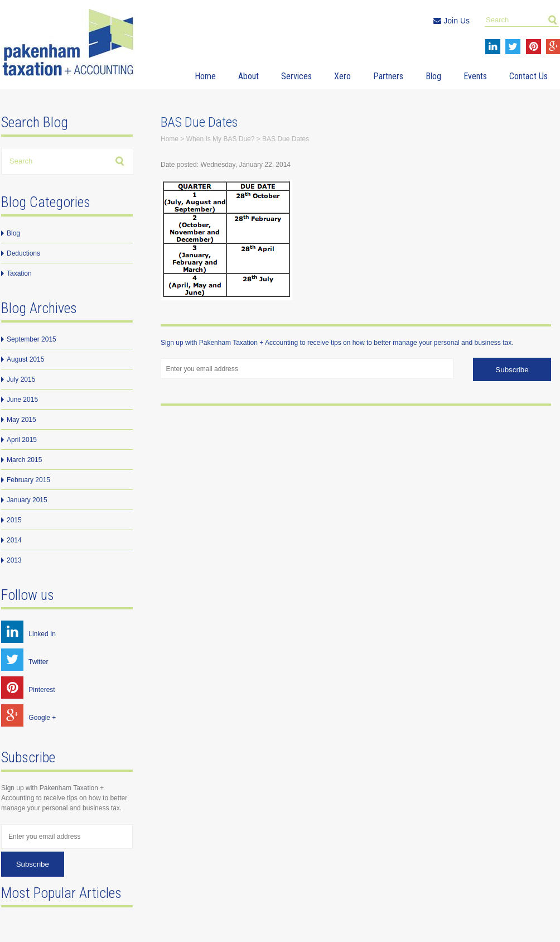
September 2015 (32, 339)
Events (475, 76)
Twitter (25, 662)
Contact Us (528, 76)
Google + (28, 718)
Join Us (452, 21)
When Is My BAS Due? (221, 139)
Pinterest (28, 690)
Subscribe (33, 864)
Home (205, 76)
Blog (433, 76)
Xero (342, 76)
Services (296, 76)
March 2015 (24, 460)
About (248, 76)
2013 (14, 560)
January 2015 (27, 500)
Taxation (19, 273)
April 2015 (22, 440)
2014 (14, 540)
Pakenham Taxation (71, 44)
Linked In (28, 634)
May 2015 (21, 420)
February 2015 (28, 480)
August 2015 (25, 359)
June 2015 (22, 400)
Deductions (23, 253)
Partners (388, 76)
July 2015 (21, 379)
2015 (14, 520)
